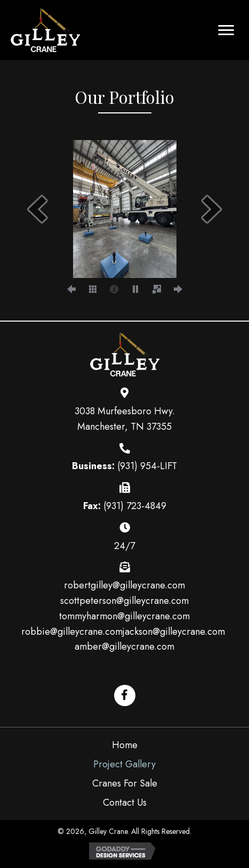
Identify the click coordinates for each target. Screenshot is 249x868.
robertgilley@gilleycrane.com (124, 585)
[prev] (37, 209)
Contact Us (125, 803)
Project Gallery (124, 764)
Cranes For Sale (125, 783)
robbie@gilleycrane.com (72, 632)
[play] (135, 289)
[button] (226, 30)
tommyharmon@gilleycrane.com (124, 616)
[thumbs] (93, 289)
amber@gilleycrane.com (124, 646)
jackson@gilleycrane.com (174, 632)
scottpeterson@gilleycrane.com (124, 601)
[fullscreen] (157, 289)
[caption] (114, 289)
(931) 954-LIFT (147, 466)
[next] (212, 209)
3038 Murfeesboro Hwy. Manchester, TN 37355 (125, 419)
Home (125, 745)
